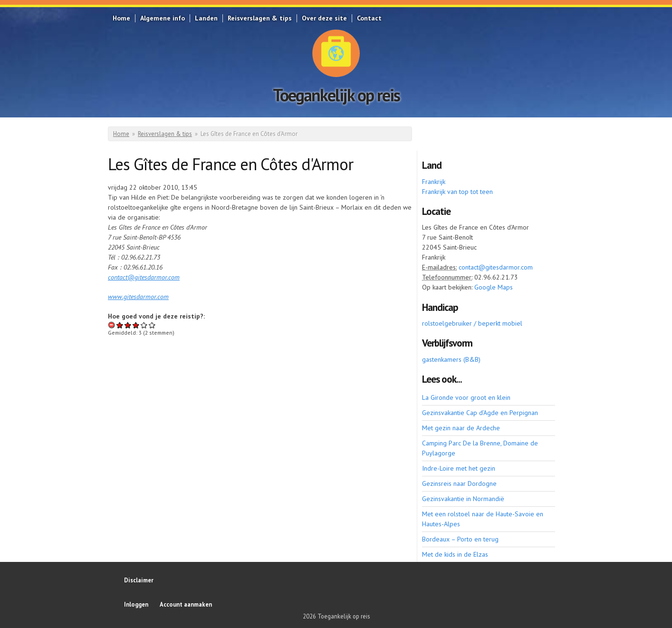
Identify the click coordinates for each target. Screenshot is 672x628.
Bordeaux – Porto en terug (460, 539)
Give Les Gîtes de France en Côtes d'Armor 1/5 (120, 325)
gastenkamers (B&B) (451, 359)
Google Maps (494, 287)
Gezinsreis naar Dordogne (459, 483)
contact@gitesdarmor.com (144, 277)
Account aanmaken (186, 604)
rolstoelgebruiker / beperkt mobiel (472, 323)
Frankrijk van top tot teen (457, 192)
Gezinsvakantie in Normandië (463, 499)
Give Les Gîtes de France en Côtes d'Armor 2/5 (128, 325)
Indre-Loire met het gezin (459, 468)
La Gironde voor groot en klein (466, 397)
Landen (206, 18)
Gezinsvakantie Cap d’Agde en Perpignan (480, 413)
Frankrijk (434, 182)
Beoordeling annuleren (112, 325)
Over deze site (324, 18)
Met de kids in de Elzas (455, 554)
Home (121, 18)
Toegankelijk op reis (336, 95)
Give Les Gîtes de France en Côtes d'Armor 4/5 (144, 325)
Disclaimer (139, 580)
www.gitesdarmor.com (138, 297)
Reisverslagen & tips (260, 18)
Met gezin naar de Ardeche (461, 428)
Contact (369, 18)
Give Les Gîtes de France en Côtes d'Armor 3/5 (136, 325)
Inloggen (136, 604)
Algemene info (163, 18)
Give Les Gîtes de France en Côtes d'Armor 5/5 (152, 325)
